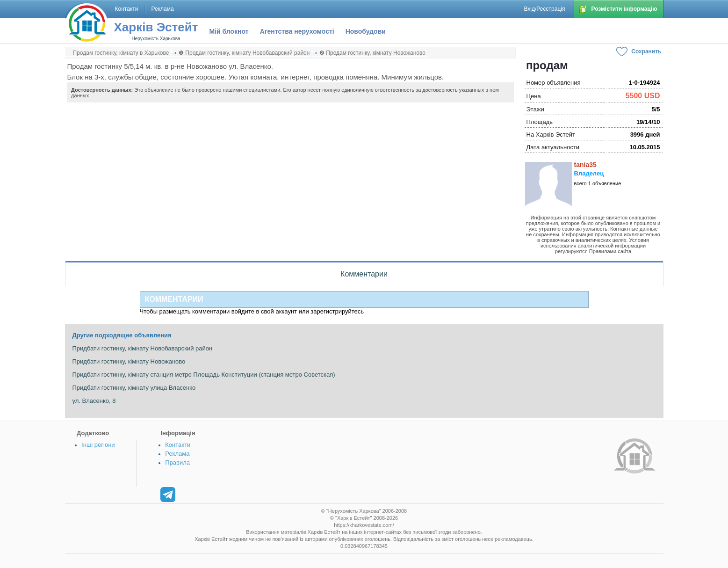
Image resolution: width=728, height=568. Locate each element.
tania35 (585, 165)
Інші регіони (98, 445)
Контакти (178, 445)
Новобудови (366, 31)
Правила (177, 462)
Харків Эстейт (156, 27)
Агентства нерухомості (297, 31)
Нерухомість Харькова (156, 39)
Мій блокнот (229, 31)
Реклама (177, 454)
